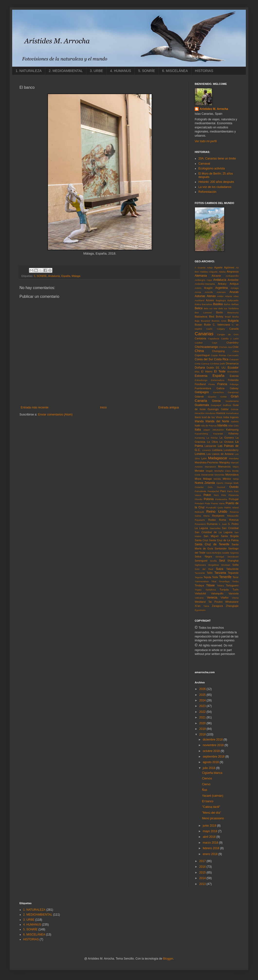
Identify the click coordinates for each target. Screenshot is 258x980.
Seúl (222, 561)
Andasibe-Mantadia (205, 284)
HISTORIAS (204, 71)
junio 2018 (210, 826)
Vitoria (235, 598)
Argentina (221, 288)
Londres (200, 454)
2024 (203, 700)
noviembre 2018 (214, 745)
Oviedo (234, 487)
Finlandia (233, 380)
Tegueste (233, 573)
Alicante (216, 276)
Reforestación (207, 192)
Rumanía (212, 524)
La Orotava (227, 442)
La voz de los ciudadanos (215, 187)
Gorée (224, 397)
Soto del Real (204, 569)
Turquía (224, 590)
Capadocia (214, 339)
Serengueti (201, 561)
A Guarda (200, 268)
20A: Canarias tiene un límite (217, 159)
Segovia (234, 553)
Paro (223, 491)
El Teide (220, 371)
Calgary (221, 329)
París (230, 491)
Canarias (204, 334)
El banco (208, 801)
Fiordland (200, 384)
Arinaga (235, 288)
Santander (221, 548)
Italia (198, 430)
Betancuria (233, 313)
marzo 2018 (211, 843)
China (199, 351)
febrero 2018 (211, 848)
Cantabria (200, 338)
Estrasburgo (201, 380)
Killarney (234, 433)
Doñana (200, 368)
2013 (203, 884)
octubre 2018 (212, 751)
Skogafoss (213, 565)
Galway (234, 388)
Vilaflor (225, 598)
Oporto (220, 483)
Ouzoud (221, 487)
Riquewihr (200, 520)
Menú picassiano (213, 818)
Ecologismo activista (212, 168)
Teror (235, 577)
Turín (235, 590)
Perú (216, 495)
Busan (198, 325)
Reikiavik (199, 512)
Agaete (218, 267)
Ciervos (207, 778)
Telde (215, 577)
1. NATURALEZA (29, 71)
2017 (203, 861)
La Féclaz (212, 438)
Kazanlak (218, 434)
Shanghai (233, 561)
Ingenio (234, 417)
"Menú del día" (212, 813)
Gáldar (225, 409)
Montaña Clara (222, 471)
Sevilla (213, 561)
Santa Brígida (230, 536)
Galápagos (202, 392)
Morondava (232, 475)
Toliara (220, 586)
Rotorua (234, 520)
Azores (210, 300)
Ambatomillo (232, 276)
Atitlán (220, 296)
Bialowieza (201, 317)
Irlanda (199, 421)
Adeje (210, 268)
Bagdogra (221, 300)
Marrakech (210, 467)
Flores (212, 384)
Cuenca (205, 364)
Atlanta (229, 296)
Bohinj (220, 317)
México (227, 479)
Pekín (207, 495)
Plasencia (233, 495)
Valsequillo (217, 593)
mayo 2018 (210, 831)
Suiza (220, 569)
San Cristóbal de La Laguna (214, 532)
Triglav (198, 590)
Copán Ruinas (219, 355)
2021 (203, 717)
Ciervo (206, 784)
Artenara (221, 292)
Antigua (234, 284)
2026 (203, 689)
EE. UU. (221, 368)
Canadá (234, 329)
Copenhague (202, 355)
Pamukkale (200, 491)
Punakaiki (211, 508)
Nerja (236, 479)
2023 (203, 706)
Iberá (198, 417)
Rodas (212, 520)
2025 (203, 695)
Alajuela (213, 272)
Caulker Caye (206, 343)
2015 (203, 873)
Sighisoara (200, 565)
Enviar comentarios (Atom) (55, 415)
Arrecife (209, 292)
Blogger (168, 959)
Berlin (220, 312)
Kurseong (200, 438)
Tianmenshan (202, 581)
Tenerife (225, 577)
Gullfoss (227, 405)
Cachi (209, 329)
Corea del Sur (204, 359)
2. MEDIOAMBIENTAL (66, 71)
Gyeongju (213, 409)
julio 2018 (209, 768)
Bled (212, 317)
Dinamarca (232, 363)
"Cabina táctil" (211, 807)
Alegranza (233, 272)
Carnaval (204, 164)
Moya (198, 479)
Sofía (235, 565)
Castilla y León (230, 339)
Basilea (218, 304)
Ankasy (222, 284)
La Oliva (212, 442)
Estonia (234, 376)
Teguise (199, 577)
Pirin (224, 495)
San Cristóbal (230, 528)
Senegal (220, 557)
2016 (203, 867)
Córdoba (215, 364)
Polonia (209, 499)
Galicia (220, 388)
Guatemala (202, 405)
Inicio (103, 407)
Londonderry (231, 450)
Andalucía (54, 276)
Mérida (217, 479)
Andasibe (233, 280)
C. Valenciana (221, 325)
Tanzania (220, 573)
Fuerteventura (203, 388)
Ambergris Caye (203, 280)
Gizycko (212, 397)
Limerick (206, 450)
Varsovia (234, 593)
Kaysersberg (201, 434)
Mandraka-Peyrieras (207, 462)
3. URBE (96, 71)
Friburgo (234, 384)
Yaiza (206, 606)
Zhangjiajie (232, 606)
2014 (203, 878)
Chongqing (218, 351)
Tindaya (199, 585)
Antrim (198, 288)
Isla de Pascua (209, 426)
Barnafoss (207, 304)
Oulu (210, 487)
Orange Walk (231, 483)
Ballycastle (233, 300)
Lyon (204, 458)
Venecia (212, 598)
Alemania (201, 276)
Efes (197, 372)
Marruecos (224, 467)
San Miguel (211, 536)
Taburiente (232, 569)
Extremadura (218, 380)
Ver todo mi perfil (206, 141)
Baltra (198, 304)
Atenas (211, 296)
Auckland (199, 300)
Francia (222, 384)
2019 (203, 729)
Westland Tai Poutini (209, 602)
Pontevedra (221, 499)
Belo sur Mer (211, 308)
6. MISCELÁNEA (175, 71)
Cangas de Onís (228, 334)
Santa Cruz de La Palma (224, 540)
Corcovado (233, 355)
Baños (227, 304)
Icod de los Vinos (212, 417)
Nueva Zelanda (205, 483)
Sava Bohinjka (214, 553)
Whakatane (232, 602)
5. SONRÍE (147, 71)
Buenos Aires (219, 321)
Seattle (226, 553)
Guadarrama (232, 401)
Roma (223, 520)
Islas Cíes (233, 426)
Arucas (234, 292)
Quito (220, 508)
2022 (203, 712)
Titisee (210, 585)
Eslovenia (201, 376)
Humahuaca (232, 413)
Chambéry (232, 343)
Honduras (211, 413)
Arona (198, 292)
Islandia (222, 425)
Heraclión (200, 413)
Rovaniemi (200, 524)
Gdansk (199, 397)
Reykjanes (218, 516)
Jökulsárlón (218, 430)
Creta (198, 364)
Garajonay (233, 392)
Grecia (216, 401)
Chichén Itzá (225, 347)
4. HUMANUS (120, 71)
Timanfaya (224, 581)
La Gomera (227, 438)
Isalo (198, 425)
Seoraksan (233, 557)
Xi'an (198, 606)
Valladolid (200, 593)
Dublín (210, 368)
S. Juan (223, 524)
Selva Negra (203, 556)
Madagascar (218, 458)
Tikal (214, 581)
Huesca (221, 413)
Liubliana (217, 450)
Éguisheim (200, 610)
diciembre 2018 (213, 740)
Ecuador (233, 368)
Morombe (219, 475)
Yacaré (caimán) (213, 796)
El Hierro (207, 371)
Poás (208, 503)
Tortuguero (232, 585)
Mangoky (225, 462)
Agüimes (229, 267)
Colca (235, 351)
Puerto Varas (218, 503)
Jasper (207, 430)
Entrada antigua (169, 407)
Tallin (210, 573)
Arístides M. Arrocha (214, 109)
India (226, 417)
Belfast (235, 304)
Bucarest (205, 321)
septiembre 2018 (214, 757)
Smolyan (226, 565)
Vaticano (199, 598)
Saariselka (215, 528)
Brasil (228, 317)
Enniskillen (233, 372)
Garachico (218, 392)
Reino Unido (217, 512)
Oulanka (199, 487)
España (66, 276)
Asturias (200, 296)
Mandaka (234, 458)
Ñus (205, 790)
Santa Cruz (201, 540)
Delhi (222, 364)
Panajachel (213, 491)
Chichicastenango (206, 347)
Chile (235, 347)
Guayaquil (216, 405)
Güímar (235, 409)
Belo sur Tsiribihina (228, 308)
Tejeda (207, 577)
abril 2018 (210, 837)
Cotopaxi (234, 359)
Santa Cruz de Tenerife (212, 544)
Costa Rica (221, 359)
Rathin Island (231, 508)
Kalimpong (232, 430)
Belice (199, 308)
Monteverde (207, 475)
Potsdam (199, 503)
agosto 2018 (211, 762)
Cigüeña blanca (212, 773)
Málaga (76, 276)
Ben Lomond (203, 313)
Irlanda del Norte (217, 421)
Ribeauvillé (233, 516)
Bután (207, 325)
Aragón (208, 288)
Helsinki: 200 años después (216, 182)
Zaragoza (217, 606)
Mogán (209, 471)
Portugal (234, 499)
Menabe (199, 471)
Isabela (235, 421)
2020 (203, 723)
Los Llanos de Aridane (220, 454)
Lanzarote (210, 446)
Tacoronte (200, 573)
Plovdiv (198, 499)
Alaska (222, 272)
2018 (203, 734)
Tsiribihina (211, 590)
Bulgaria (233, 321)
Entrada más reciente (35, 407)
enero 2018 (211, 854)
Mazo (236, 467)
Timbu (235, 581)
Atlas (236, 296)
